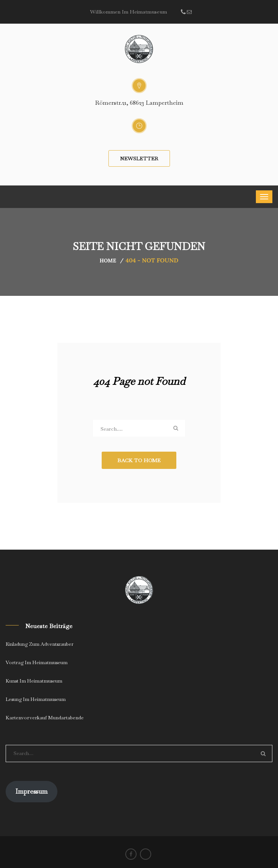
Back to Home (139, 460)
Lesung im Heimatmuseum (36, 699)
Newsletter (139, 158)
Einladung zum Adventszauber (40, 644)
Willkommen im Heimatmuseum (128, 12)
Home (108, 261)
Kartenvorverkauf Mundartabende (45, 718)
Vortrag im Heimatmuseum (37, 662)
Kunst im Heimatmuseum (34, 681)
